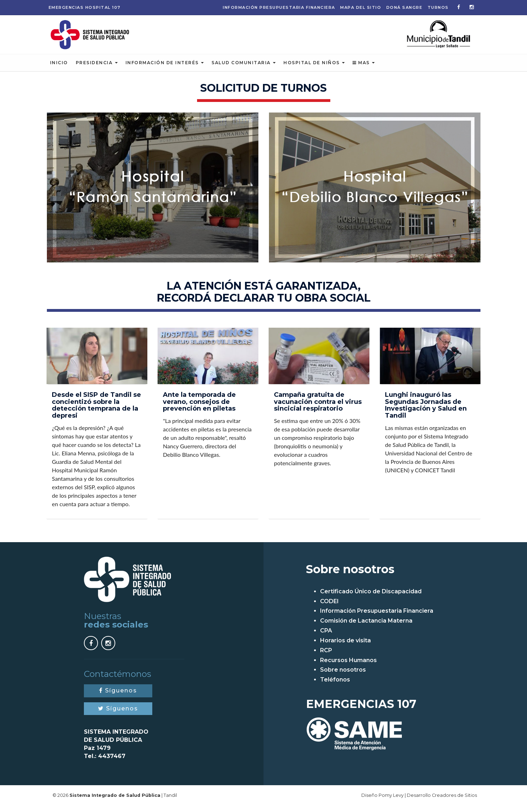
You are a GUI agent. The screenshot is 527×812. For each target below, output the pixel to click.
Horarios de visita (345, 647)
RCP (326, 657)
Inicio (59, 69)
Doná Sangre (405, 7)
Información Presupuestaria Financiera (279, 7)
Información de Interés (165, 69)
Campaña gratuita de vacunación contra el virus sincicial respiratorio (318, 408)
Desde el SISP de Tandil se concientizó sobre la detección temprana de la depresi (96, 411)
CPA (326, 637)
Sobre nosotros (343, 676)
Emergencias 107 (85, 7)
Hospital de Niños (314, 69)
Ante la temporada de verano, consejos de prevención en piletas (199, 408)
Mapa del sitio (361, 7)
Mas (364, 69)
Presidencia (97, 69)
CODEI (329, 608)
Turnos (438, 7)
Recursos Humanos (348, 666)
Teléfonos (335, 686)
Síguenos (118, 697)
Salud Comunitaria (244, 69)
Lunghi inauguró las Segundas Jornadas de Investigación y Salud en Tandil (426, 411)
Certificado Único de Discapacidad (371, 598)
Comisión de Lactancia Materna (366, 627)
